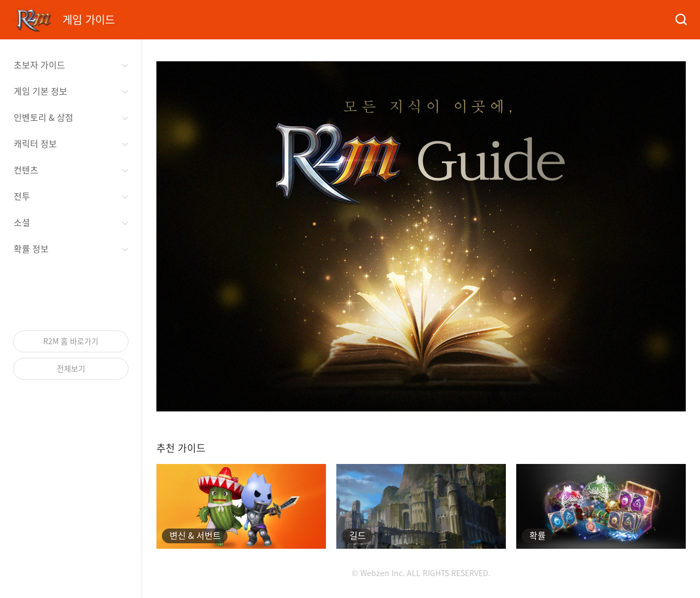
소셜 (22, 222)
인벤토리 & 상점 (43, 117)
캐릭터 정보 (35, 143)
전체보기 (71, 368)
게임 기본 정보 (40, 91)
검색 (680, 20)
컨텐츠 (26, 170)
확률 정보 (31, 248)
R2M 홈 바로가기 (71, 341)
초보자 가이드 (39, 65)
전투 (22, 196)
